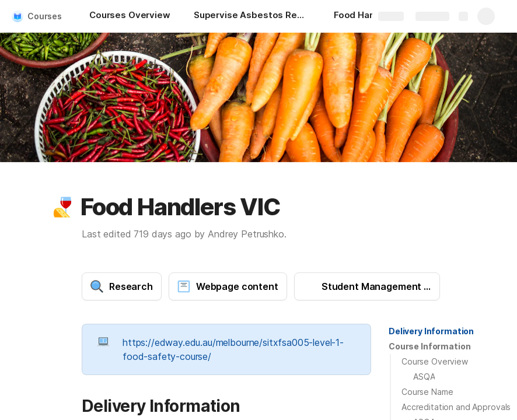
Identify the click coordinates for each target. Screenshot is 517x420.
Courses (45, 16)
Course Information (429, 346)
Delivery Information (431, 331)
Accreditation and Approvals (456, 407)
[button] (62, 207)
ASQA (424, 377)
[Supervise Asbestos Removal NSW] (252, 16)
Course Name (427, 392)
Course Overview (435, 361)
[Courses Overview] (130, 16)
